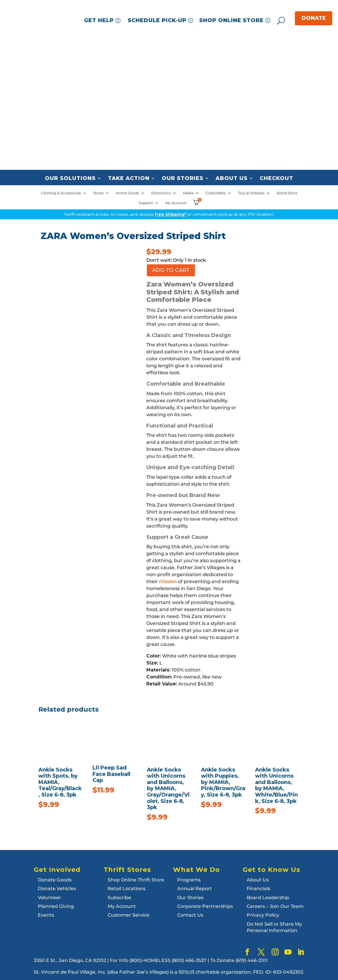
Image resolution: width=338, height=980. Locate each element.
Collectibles (216, 193)
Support (146, 203)
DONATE (314, 18)
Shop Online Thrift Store (136, 880)
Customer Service (129, 915)
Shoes (98, 193)
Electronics (161, 193)
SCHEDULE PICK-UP (157, 20)
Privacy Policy (263, 915)
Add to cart (171, 270)
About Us (232, 179)
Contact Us (190, 915)
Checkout (276, 179)
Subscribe (119, 898)
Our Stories (183, 179)
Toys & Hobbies (251, 193)
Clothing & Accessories (61, 193)
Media (188, 193)
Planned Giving (56, 906)
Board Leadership (268, 898)
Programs (189, 880)
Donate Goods (55, 880)
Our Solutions (70, 179)
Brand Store (287, 193)
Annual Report (195, 889)
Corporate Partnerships (205, 906)
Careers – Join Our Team (275, 906)
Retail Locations (127, 889)
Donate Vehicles (57, 889)
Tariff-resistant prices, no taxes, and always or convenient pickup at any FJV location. (169, 214)
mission (168, 581)
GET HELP (99, 20)
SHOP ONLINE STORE (231, 20)
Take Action (129, 179)
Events (46, 915)
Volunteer (49, 898)
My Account (176, 203)
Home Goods (127, 193)
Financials (258, 889)
